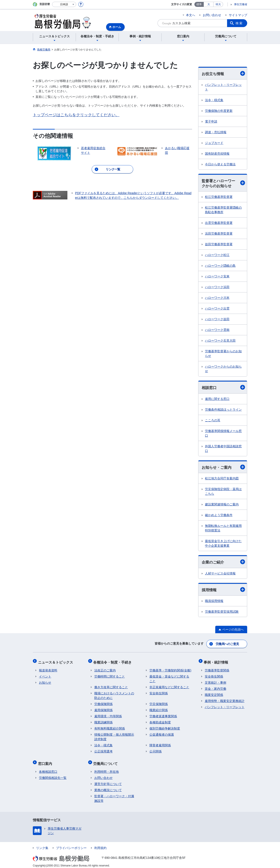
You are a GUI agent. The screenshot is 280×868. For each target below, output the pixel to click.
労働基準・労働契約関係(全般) (170, 669)
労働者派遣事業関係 (163, 715)
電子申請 (211, 122)
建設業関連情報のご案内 (222, 505)
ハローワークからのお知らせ (223, 369)
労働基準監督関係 (217, 669)
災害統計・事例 (215, 681)
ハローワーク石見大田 (220, 341)
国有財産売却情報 (217, 154)
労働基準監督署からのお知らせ (223, 354)
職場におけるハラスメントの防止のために (114, 694)
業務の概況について (108, 787)
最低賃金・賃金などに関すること (169, 677)
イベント (45, 675)
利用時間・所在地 (107, 768)
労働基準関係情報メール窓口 (223, 434)
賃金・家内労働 (215, 687)
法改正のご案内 (105, 669)
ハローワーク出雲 (217, 309)
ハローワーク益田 (217, 320)
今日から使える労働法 (220, 164)
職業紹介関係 (159, 709)
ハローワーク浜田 (217, 288)
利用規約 (100, 845)
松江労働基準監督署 (219, 197)
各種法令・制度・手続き (114, 662)
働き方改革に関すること (111, 686)
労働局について (107, 761)
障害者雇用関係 (160, 744)
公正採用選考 (103, 750)
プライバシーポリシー (71, 845)
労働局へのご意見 (227, 645)
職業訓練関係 (103, 721)
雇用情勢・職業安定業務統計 (225, 700)
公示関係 (156, 750)
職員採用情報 (214, 602)
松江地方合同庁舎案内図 (222, 479)
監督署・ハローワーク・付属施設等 (114, 795)
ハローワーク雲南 (217, 330)
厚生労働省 (241, 4)
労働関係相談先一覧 (53, 775)
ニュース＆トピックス (56, 662)
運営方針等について (108, 781)
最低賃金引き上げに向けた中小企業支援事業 (223, 544)
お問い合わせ (212, 15)
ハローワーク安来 (217, 277)
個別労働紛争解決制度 (165, 727)
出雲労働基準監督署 (219, 223)
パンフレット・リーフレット (223, 87)
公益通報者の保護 (162, 733)
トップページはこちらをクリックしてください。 (76, 115)
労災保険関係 (159, 703)
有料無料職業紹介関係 (110, 727)
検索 (239, 23)
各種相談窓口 (48, 768)
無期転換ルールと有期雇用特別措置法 (223, 529)
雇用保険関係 (103, 709)
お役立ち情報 (223, 73)
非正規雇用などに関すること (169, 686)
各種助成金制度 (160, 721)
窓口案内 (46, 761)
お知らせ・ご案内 (223, 468)
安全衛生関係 (159, 692)
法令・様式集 (214, 100)
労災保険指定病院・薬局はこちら (223, 492)
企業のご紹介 (223, 563)
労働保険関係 (103, 703)
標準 (199, 4)
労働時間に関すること (110, 675)
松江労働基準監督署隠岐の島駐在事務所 (223, 210)
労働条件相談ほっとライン (223, 410)
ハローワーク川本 (217, 298)
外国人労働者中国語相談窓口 (223, 449)
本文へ (191, 15)
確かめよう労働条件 (219, 516)
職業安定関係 (214, 693)
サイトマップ (238, 15)
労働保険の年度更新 (219, 111)
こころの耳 (213, 421)
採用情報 (223, 591)
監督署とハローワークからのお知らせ (223, 184)
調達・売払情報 (216, 132)
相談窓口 (223, 388)
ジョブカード (214, 143)
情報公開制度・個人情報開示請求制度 (114, 736)
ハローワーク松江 (217, 256)
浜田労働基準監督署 (219, 234)
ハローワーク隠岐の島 (220, 266)
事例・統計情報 (217, 662)
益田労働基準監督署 (219, 245)
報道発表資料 (48, 669)
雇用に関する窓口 (217, 399)
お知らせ (45, 681)
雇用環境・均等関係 (108, 715)
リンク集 (42, 845)
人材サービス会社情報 (220, 574)
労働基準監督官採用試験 (222, 613)
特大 (218, 4)
